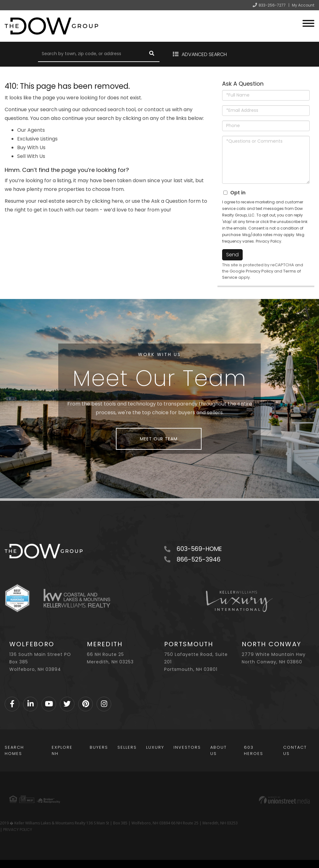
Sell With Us (31, 156)
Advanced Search (204, 54)
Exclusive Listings (37, 139)
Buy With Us (31, 147)
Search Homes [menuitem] (14, 750)
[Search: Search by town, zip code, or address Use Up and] (91, 54)
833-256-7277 (272, 5)
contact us (157, 109)
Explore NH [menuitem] (62, 750)
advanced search (103, 109)
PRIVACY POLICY (18, 830)
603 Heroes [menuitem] (254, 750)
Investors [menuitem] (187, 747)
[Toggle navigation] (308, 23)
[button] (152, 54)
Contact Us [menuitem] (295, 750)
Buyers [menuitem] (99, 747)
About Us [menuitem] (219, 750)
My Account (303, 5)
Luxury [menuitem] (155, 747)
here (117, 201)
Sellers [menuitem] (127, 747)
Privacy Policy (269, 241)
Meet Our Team (159, 439)
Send (232, 255)
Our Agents (31, 130)
